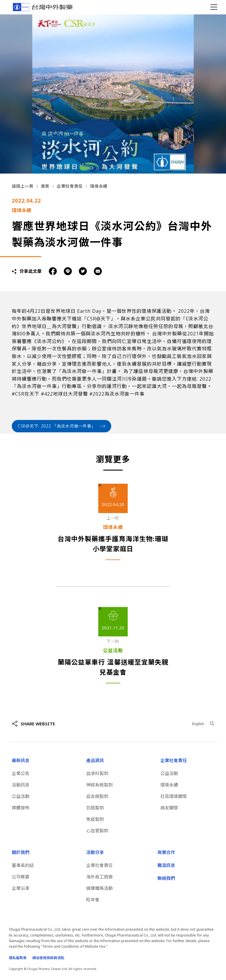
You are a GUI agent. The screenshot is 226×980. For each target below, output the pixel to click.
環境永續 (99, 186)
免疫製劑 (95, 819)
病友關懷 (169, 808)
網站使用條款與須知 (48, 958)
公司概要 (21, 877)
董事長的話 (23, 865)
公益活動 (21, 796)
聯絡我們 (166, 878)
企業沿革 (21, 888)
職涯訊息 (166, 865)
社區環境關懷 (174, 796)
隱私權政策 (18, 958)
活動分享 (95, 852)
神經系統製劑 (99, 785)
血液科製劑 (97, 773)
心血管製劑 (97, 831)
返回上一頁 (23, 186)
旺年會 (93, 900)
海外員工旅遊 (99, 877)
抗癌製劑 (95, 808)
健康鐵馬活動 (99, 888)
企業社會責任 (70, 186)
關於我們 (21, 852)
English (198, 724)
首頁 (45, 186)
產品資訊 (95, 760)
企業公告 (21, 773)
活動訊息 (21, 785)
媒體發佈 (21, 808)
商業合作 (166, 852)
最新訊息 (21, 760)
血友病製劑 (97, 796)
